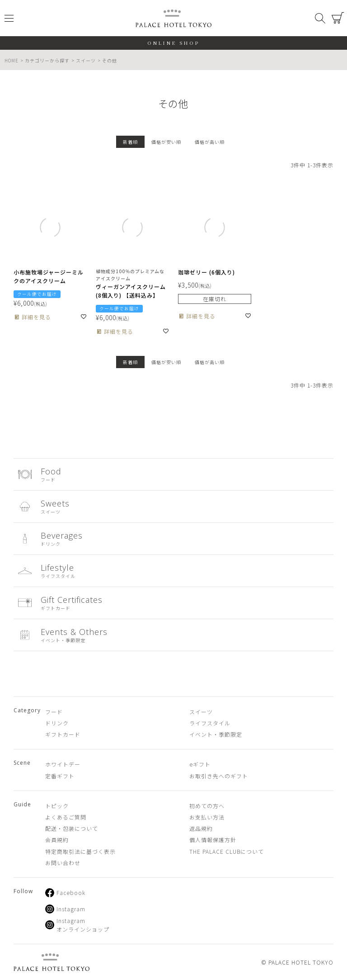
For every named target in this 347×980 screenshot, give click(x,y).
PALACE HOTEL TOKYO (52, 962)
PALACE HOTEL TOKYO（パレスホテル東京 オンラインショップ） (173, 18)
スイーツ (86, 60)
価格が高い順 (210, 142)
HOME (12, 60)
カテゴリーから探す (47, 60)
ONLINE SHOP (174, 43)
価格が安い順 (166, 142)
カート (338, 18)
